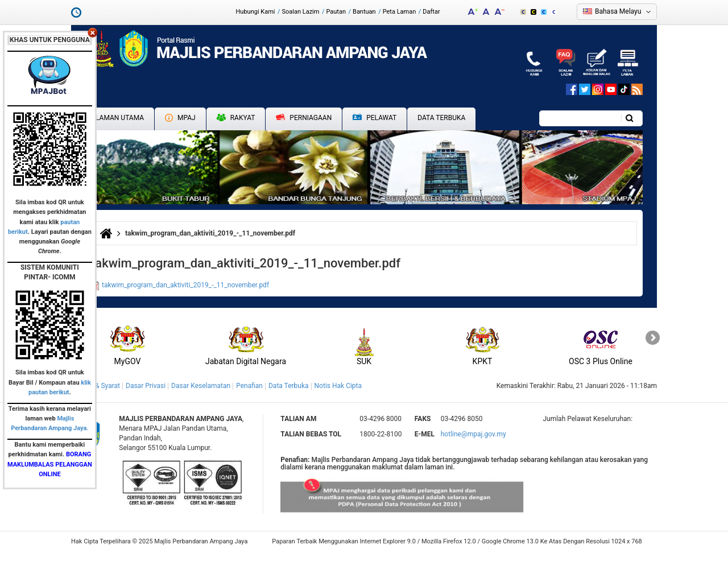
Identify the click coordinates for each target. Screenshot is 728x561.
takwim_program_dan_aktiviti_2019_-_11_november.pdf (185, 285)
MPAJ (180, 118)
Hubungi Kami (255, 12)
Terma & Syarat (97, 386)
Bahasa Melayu (618, 11)
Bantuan (364, 12)
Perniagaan (304, 118)
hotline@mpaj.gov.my (473, 434)
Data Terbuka (441, 118)
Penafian (249, 386)
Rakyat (236, 118)
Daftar (431, 12)
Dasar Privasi (146, 386)
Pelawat (375, 118)
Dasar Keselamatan (201, 386)
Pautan (336, 12)
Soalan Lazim (301, 12)
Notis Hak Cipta (338, 386)
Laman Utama (120, 118)
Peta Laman (400, 12)
